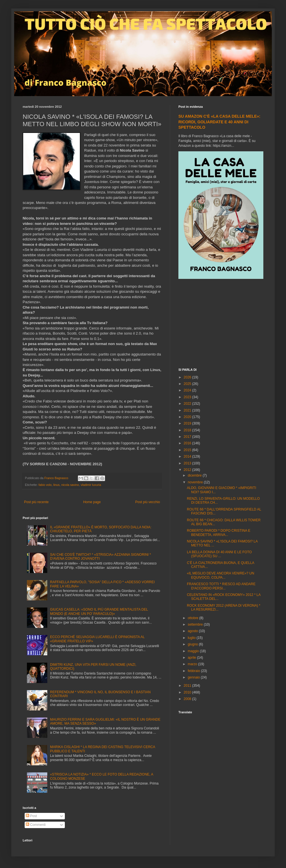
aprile (192, 658)
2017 (188, 437)
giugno (193, 644)
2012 (188, 470)
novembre (196, 482)
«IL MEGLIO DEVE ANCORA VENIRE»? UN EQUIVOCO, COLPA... (221, 575)
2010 (188, 692)
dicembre (195, 475)
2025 (188, 384)
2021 (188, 410)
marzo (193, 664)
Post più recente (36, 502)
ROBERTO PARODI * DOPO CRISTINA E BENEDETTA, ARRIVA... (219, 533)
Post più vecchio (148, 502)
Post (31, 816)
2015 (188, 450)
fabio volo (45, 485)
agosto (193, 631)
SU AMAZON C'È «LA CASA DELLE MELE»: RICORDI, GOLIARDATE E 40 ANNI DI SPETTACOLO (219, 122)
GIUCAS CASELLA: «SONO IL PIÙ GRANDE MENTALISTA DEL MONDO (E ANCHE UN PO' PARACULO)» (99, 611)
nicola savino (70, 485)
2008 (188, 699)
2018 (188, 430)
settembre (196, 624)
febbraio (194, 671)
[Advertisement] (221, 324)
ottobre (194, 618)
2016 (188, 443)
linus (56, 485)
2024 (188, 390)
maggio (194, 651)
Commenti (36, 825)
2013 (188, 463)
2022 (188, 404)
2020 (188, 417)
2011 (188, 686)
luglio (192, 638)
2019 (188, 423)
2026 (188, 377)
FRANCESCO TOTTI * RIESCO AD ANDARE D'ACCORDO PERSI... (221, 586)
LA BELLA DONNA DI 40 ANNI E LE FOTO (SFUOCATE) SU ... (219, 554)
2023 (188, 397)
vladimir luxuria (91, 485)
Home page (92, 502)
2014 (188, 456)
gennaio (194, 677)
